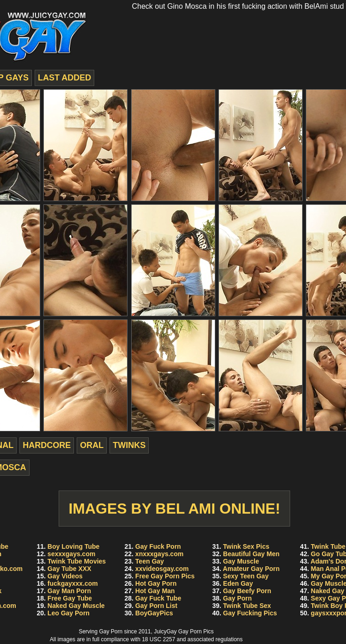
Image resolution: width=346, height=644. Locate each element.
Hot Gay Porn (156, 583)
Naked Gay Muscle (76, 606)
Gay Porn (237, 598)
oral (92, 445)
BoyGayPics (154, 613)
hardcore (47, 445)
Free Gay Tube (70, 598)
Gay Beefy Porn (247, 591)
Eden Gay (238, 583)
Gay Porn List (156, 606)
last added (64, 78)
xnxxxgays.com (159, 554)
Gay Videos (65, 576)
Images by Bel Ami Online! (174, 509)
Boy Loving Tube (74, 546)
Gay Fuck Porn (158, 546)
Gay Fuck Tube (158, 598)
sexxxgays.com (72, 554)
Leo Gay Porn (69, 613)
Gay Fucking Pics (250, 613)
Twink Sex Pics (246, 546)
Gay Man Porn (69, 591)
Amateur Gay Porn (251, 569)
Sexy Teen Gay (246, 576)
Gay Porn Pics (196, 632)
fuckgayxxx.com (73, 583)
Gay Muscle (241, 561)
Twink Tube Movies (77, 561)
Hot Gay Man (155, 591)
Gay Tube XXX (70, 569)
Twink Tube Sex (247, 606)
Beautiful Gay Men (251, 554)
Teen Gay (150, 561)
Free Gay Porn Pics (165, 576)
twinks (129, 445)
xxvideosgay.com (162, 569)
